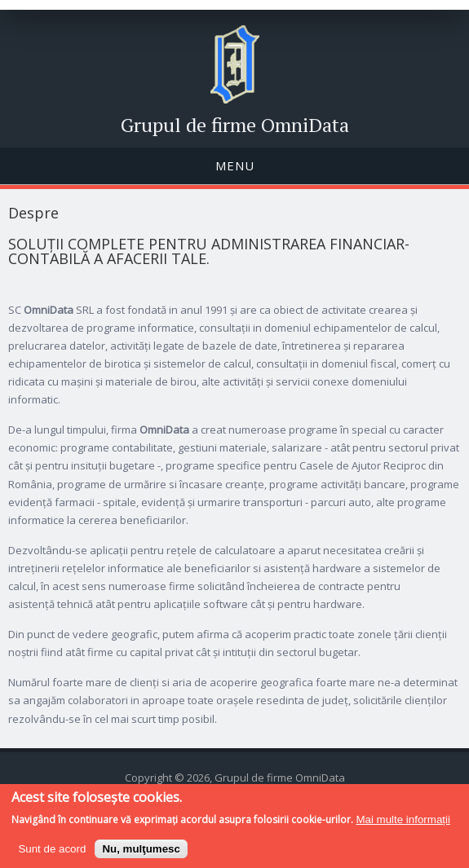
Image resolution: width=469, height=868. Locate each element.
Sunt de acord (52, 855)
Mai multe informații (403, 827)
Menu (235, 165)
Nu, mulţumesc (141, 855)
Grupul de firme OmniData (235, 125)
